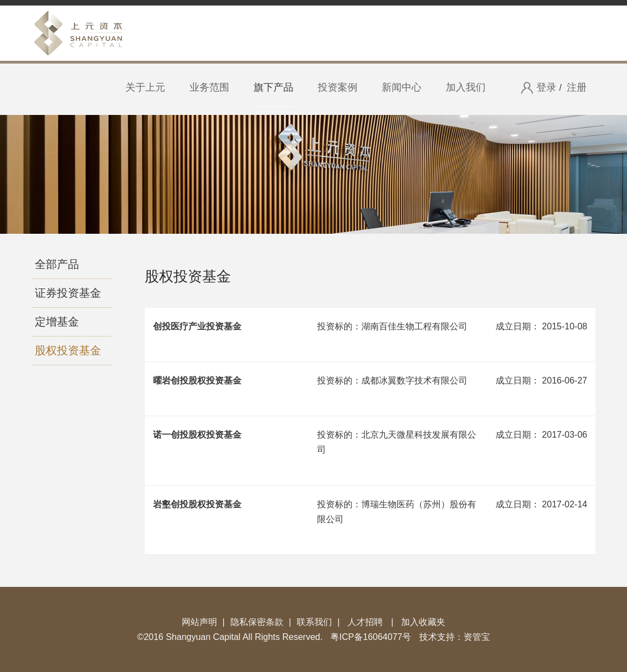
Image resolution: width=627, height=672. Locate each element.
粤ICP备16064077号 (371, 637)
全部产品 (57, 264)
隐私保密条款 (257, 622)
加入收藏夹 (423, 622)
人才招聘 (365, 622)
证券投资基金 (68, 293)
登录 (538, 88)
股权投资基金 (68, 350)
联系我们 (314, 622)
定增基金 (57, 322)
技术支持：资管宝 (455, 637)
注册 (577, 87)
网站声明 (199, 622)
